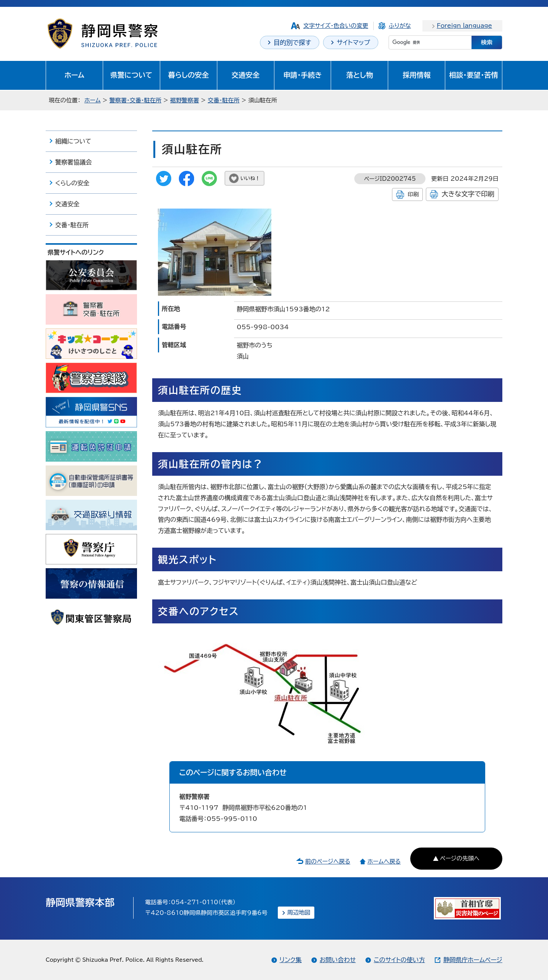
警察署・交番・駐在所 (135, 100)
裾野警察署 (185, 100)
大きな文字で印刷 (468, 194)
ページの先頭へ (460, 858)
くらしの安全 (72, 183)
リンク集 (291, 960)
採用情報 (417, 75)
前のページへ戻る (328, 861)
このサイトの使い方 (399, 960)
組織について (73, 141)
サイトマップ (354, 42)
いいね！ (250, 178)
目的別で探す (292, 42)
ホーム (74, 75)
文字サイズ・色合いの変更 (336, 26)
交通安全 (245, 75)
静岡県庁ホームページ (473, 960)
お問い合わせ (338, 960)
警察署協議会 (73, 162)
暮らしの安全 (189, 75)
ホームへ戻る (384, 861)
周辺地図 (299, 912)
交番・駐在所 (224, 100)
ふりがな (400, 26)
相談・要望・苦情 (474, 75)
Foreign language (464, 26)
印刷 (413, 194)
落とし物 (360, 75)
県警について (131, 75)
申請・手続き (302, 75)
